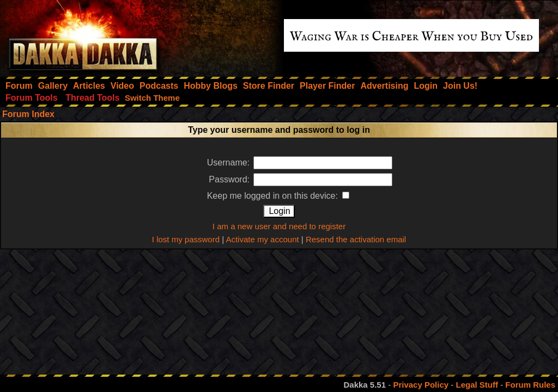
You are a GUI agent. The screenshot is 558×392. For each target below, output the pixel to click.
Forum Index (28, 114)
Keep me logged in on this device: (278, 196)
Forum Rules (530, 385)
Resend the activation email (356, 239)
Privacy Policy (421, 385)
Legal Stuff (477, 385)
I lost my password (186, 239)
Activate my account (262, 239)
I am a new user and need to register (279, 226)
